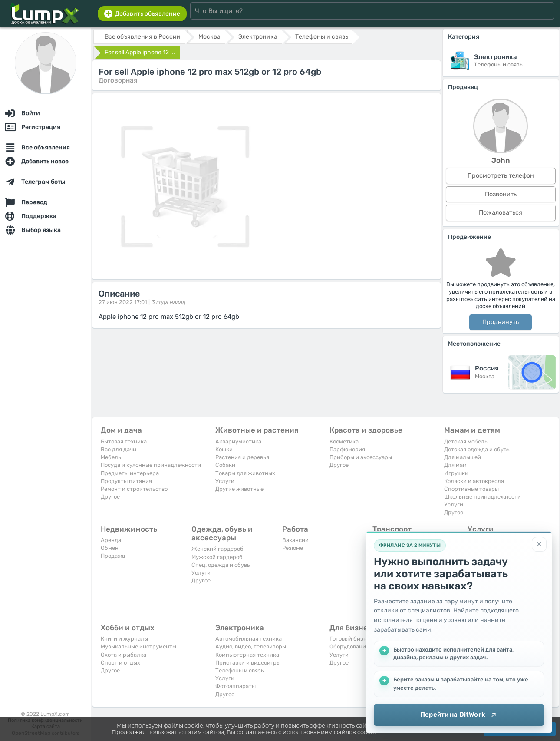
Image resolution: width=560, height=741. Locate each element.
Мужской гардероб (217, 557)
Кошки (224, 449)
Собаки (225, 465)
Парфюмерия (347, 449)
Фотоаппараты (236, 686)
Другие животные (239, 489)
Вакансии (295, 540)
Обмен (110, 548)
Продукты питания (126, 481)
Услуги (225, 481)
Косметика (344, 442)
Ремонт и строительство (134, 489)
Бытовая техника (124, 442)
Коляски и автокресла (474, 481)
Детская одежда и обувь (477, 449)
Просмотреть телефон (501, 176)
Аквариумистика (238, 442)
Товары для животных (245, 473)
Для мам (455, 465)
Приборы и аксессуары (361, 457)
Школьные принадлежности (483, 497)
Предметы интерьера (130, 473)
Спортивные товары (471, 489)
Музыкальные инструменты (138, 647)
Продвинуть (501, 322)
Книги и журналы (124, 639)
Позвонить (501, 194)
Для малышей (463, 457)
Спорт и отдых (120, 663)
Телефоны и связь (240, 670)
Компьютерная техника (247, 655)
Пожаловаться (501, 213)
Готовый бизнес (351, 639)
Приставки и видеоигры (248, 663)
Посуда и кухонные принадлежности (151, 465)
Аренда (111, 540)
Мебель (111, 457)
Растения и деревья (242, 457)
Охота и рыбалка (124, 655)
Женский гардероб (217, 549)
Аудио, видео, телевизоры (251, 647)
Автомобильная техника (249, 639)
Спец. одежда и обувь (221, 565)
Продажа (113, 556)
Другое (110, 497)
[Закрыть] (539, 544)
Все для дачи (119, 449)
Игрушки (456, 473)
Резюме (293, 548)
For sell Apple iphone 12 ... (140, 52)
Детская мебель (466, 442)
